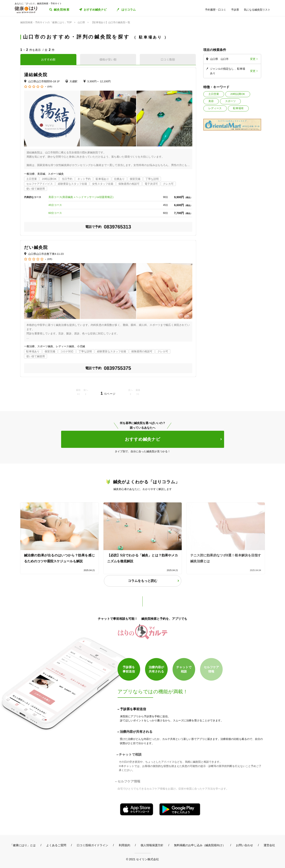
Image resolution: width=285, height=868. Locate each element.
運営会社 (269, 845)
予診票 (235, 10)
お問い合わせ (244, 845)
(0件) (50, 87)
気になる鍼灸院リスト (257, 10)
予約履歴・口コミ (216, 10)
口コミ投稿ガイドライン (92, 845)
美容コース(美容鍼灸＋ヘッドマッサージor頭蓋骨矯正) (81, 197)
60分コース (55, 213)
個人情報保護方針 (152, 845)
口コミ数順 (168, 59)
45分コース (55, 205)
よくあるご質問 (56, 845)
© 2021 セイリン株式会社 (142, 859)
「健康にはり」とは (23, 845)
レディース (215, 108)
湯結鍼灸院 (36, 75)
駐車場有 (238, 108)
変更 (253, 59)
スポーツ (230, 101)
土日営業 (214, 94)
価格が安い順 (108, 59)
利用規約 (124, 845)
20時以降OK (238, 94)
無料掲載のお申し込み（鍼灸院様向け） (200, 845)
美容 (211, 101)
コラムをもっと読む (143, 581)
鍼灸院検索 (62, 10)
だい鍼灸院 (36, 247)
